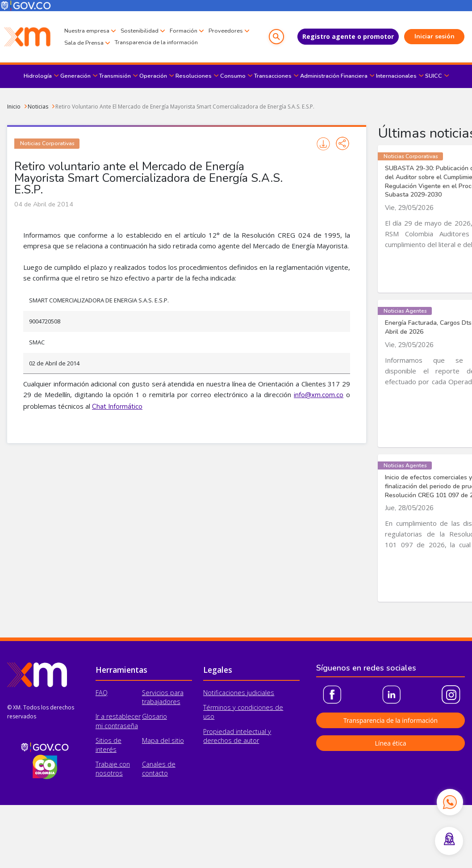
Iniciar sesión (434, 36)
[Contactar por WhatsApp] (450, 802)
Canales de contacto (159, 769)
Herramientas (121, 670)
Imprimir (323, 144)
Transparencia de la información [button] (391, 720)
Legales (218, 670)
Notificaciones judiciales (239, 693)
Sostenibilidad (140, 31)
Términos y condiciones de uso (243, 712)
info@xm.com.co (319, 395)
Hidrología (38, 76)
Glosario (155, 716)
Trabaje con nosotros (113, 769)
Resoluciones (194, 76)
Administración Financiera (334, 76)
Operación (153, 76)
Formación (184, 31)
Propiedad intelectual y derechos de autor (237, 736)
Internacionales (396, 76)
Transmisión (115, 76)
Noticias (38, 107)
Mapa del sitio (163, 740)
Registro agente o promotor (348, 36)
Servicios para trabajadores (163, 697)
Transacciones (273, 76)
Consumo (233, 76)
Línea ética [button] (390, 743)
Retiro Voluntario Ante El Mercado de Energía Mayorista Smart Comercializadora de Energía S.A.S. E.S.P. (185, 107)
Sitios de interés (109, 745)
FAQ (102, 693)
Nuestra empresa (87, 31)
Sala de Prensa (84, 43)
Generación (75, 76)
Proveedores (226, 31)
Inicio (14, 107)
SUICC (434, 76)
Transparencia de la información (156, 42)
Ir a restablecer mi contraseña (118, 721)
